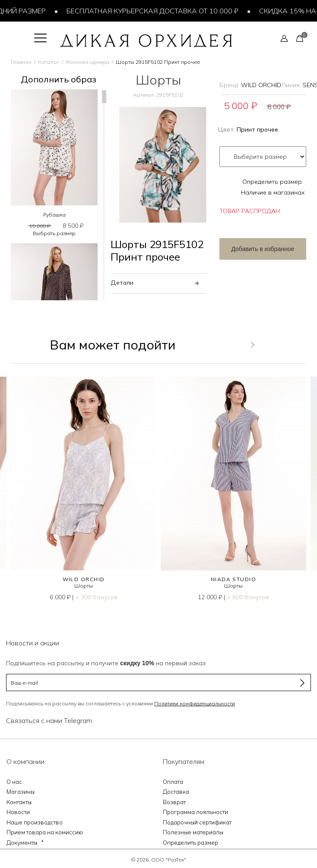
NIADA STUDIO (233, 579)
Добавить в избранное (263, 249)
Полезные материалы (193, 832)
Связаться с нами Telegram (49, 720)
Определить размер (272, 182)
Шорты (84, 586)
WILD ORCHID (261, 85)
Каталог (49, 62)
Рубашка (54, 215)
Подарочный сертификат (197, 822)
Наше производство (35, 822)
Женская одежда (87, 62)
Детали (122, 283)
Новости (18, 812)
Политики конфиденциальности (195, 703)
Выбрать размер (54, 233)
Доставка (176, 792)
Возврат (174, 802)
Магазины (21, 792)
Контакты (19, 802)
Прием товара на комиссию (45, 832)
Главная (21, 62)
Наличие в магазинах (273, 192)
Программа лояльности (195, 812)
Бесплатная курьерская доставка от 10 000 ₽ (155, 11)
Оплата (173, 782)
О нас (14, 782)
